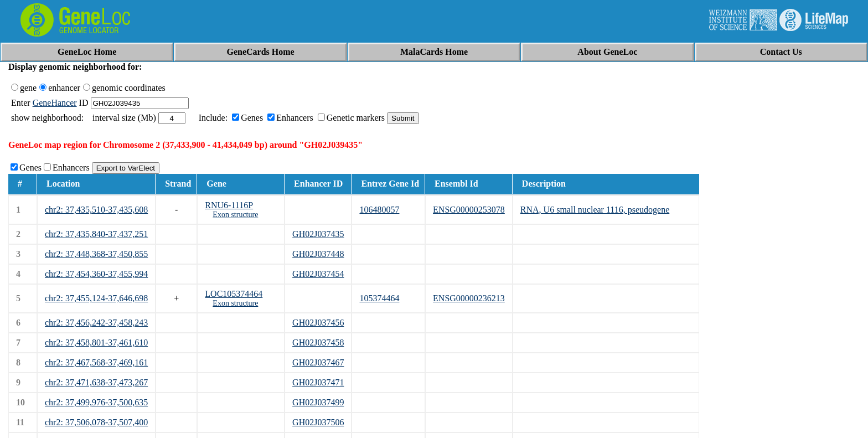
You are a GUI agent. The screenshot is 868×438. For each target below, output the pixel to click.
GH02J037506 (318, 422)
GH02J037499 (318, 402)
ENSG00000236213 (469, 298)
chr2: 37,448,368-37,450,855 (96, 254)
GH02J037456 (318, 323)
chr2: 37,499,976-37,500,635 (96, 402)
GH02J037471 (318, 382)
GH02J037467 (318, 362)
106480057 (379, 210)
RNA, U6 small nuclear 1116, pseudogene (595, 210)
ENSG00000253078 (469, 210)
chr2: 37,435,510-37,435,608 (96, 210)
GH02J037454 (318, 274)
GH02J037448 (318, 254)
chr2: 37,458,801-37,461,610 (96, 342)
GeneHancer (55, 103)
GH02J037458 (318, 342)
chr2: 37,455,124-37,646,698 (96, 298)
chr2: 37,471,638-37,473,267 (96, 382)
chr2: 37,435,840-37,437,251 (96, 234)
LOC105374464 (234, 294)
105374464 (379, 298)
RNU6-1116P (229, 205)
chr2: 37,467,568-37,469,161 (96, 362)
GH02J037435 (318, 234)
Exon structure (235, 215)
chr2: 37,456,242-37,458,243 (96, 323)
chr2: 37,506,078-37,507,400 (96, 422)
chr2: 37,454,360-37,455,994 (96, 274)
